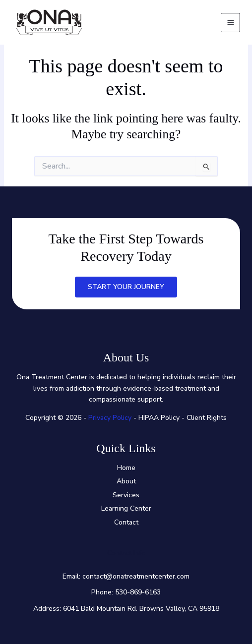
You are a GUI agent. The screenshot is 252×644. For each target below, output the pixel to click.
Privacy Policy (110, 418)
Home (126, 468)
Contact (126, 522)
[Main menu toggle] (230, 23)
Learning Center (126, 508)
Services (126, 495)
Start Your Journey (126, 287)
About (126, 481)
